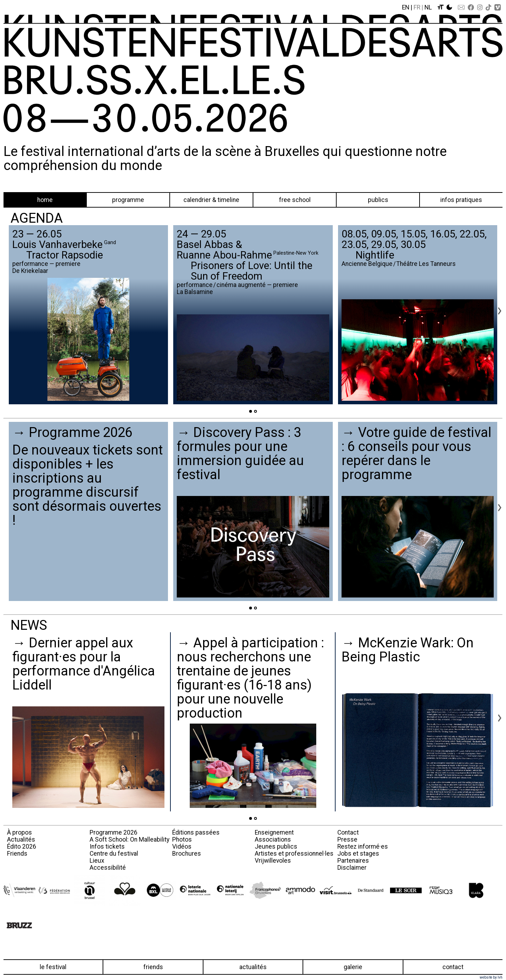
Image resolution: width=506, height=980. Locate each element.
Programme (128, 200)
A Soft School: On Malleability (129, 839)
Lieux (97, 861)
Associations (273, 839)
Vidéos (182, 847)
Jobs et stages (358, 854)
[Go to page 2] (255, 411)
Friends (17, 854)
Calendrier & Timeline (211, 200)
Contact (348, 832)
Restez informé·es (363, 847)
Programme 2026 (113, 832)
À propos (20, 832)
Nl (428, 7)
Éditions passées (196, 832)
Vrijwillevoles (273, 861)
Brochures (187, 854)
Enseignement (274, 832)
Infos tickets (107, 847)
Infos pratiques (461, 200)
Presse (347, 839)
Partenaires (353, 861)
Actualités (21, 839)
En (406, 7)
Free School (295, 200)
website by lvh (491, 977)
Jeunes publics (276, 847)
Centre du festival (114, 854)
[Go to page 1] (251, 411)
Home (45, 200)
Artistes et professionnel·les (294, 854)
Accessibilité (108, 868)
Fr (417, 7)
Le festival (53, 967)
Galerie (353, 967)
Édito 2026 (22, 847)
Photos (182, 839)
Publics (378, 200)
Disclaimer (352, 868)
